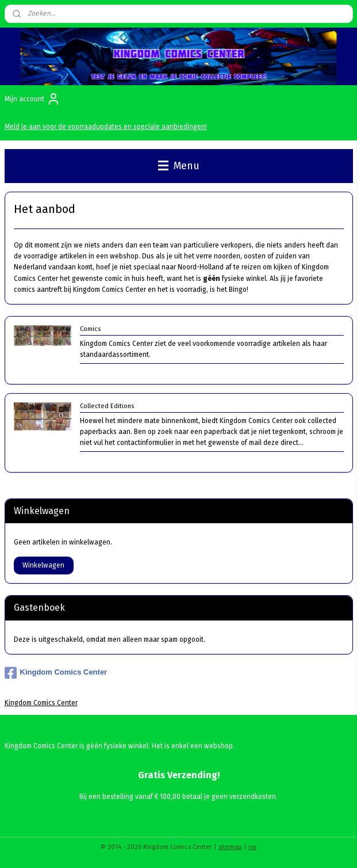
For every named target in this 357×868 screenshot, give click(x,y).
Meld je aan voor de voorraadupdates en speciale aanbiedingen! (106, 127)
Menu (179, 166)
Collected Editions (107, 406)
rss (252, 847)
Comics (90, 329)
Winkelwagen (43, 565)
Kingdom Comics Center (56, 673)
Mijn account (32, 99)
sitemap (230, 847)
